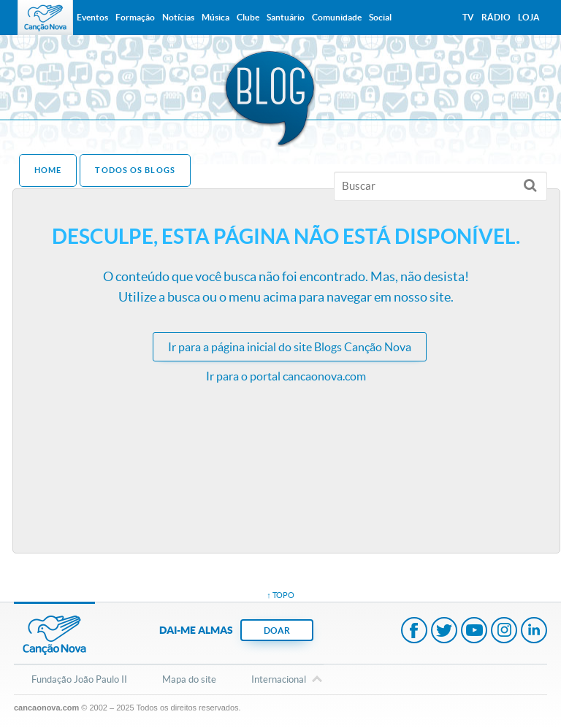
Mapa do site (189, 679)
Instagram (504, 632)
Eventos (92, 17)
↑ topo (280, 595)
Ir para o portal (286, 376)
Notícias (178, 17)
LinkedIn (534, 632)
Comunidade (337, 17)
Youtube (474, 632)
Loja (529, 17)
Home (48, 170)
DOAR (277, 631)
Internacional (279, 681)
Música (215, 17)
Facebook (414, 632)
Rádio (496, 17)
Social (380, 17)
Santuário (286, 17)
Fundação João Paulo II (79, 679)
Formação (135, 17)
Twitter (444, 632)
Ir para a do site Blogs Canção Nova (290, 347)
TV (468, 17)
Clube (248, 17)
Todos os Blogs (135, 170)
